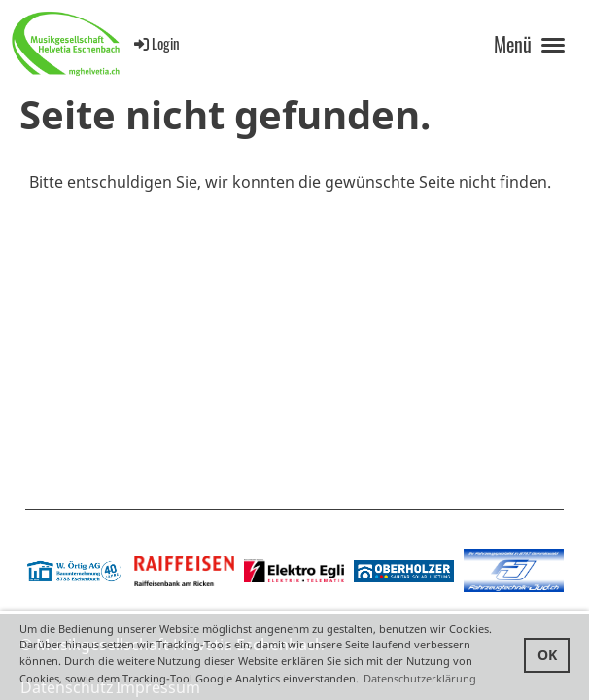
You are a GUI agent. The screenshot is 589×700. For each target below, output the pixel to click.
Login (156, 43)
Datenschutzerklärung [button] (420, 678)
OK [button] (547, 655)
